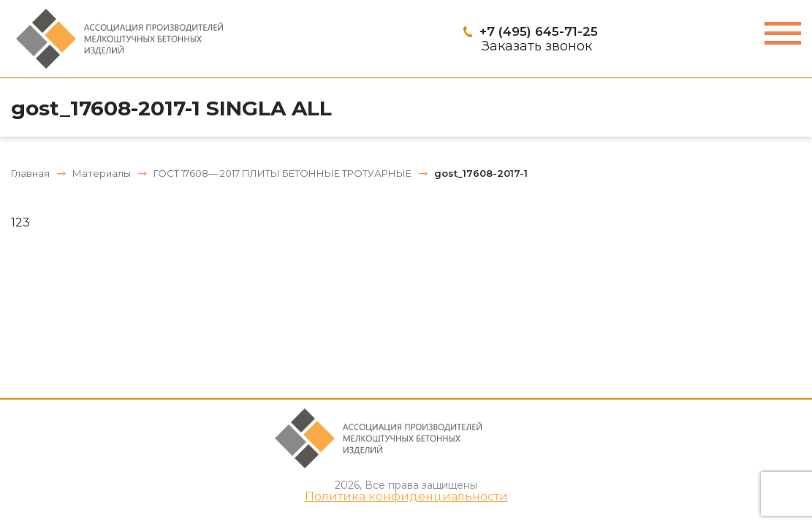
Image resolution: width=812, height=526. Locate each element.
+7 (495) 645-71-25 (539, 31)
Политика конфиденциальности (406, 497)
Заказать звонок (537, 46)
